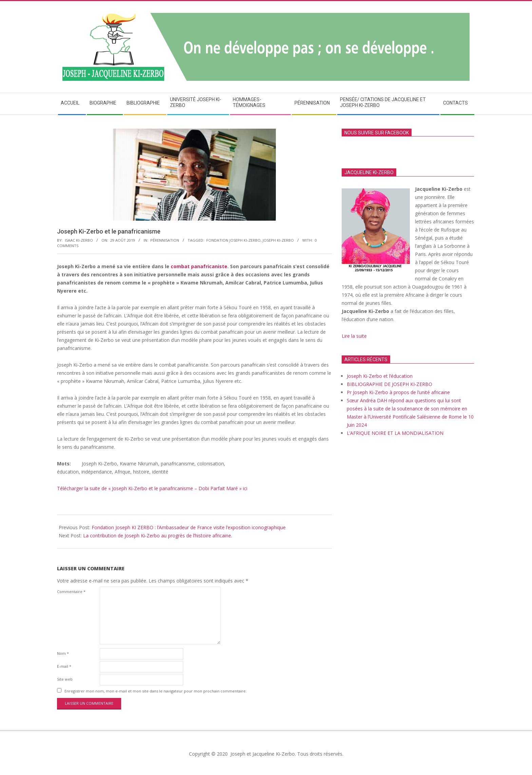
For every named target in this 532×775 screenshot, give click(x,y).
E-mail (64, 666)
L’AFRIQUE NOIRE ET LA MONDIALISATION (395, 433)
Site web (65, 679)
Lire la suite (355, 336)
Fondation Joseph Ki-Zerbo (233, 240)
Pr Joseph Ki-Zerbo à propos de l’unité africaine (398, 392)
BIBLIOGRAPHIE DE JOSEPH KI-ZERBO (389, 384)
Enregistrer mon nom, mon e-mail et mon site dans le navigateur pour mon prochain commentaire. (156, 691)
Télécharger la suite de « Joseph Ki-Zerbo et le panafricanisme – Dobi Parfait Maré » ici (152, 488)
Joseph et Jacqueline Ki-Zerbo (262, 754)
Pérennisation (165, 240)
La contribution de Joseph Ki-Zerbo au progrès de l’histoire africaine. (158, 536)
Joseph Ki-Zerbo (278, 240)
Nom (63, 653)
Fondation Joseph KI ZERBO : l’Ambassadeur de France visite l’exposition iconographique (189, 527)
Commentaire (71, 592)
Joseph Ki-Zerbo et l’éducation (380, 376)
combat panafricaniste (199, 266)
